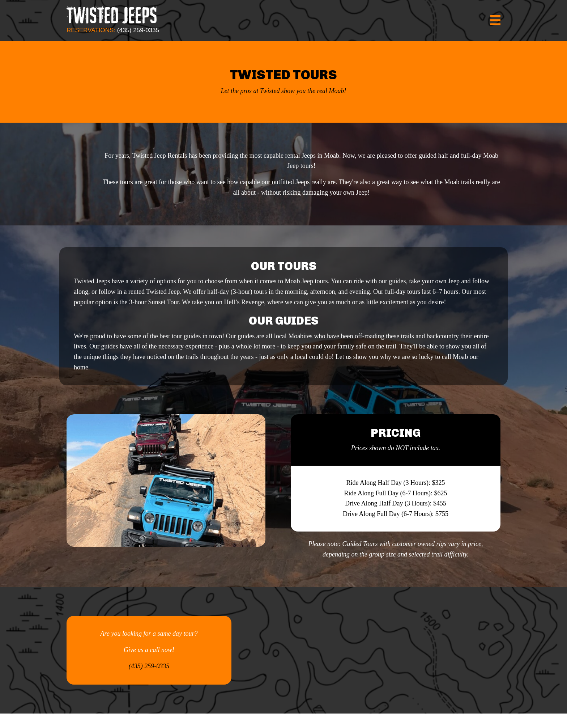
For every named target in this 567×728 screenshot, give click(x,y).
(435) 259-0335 (138, 30)
